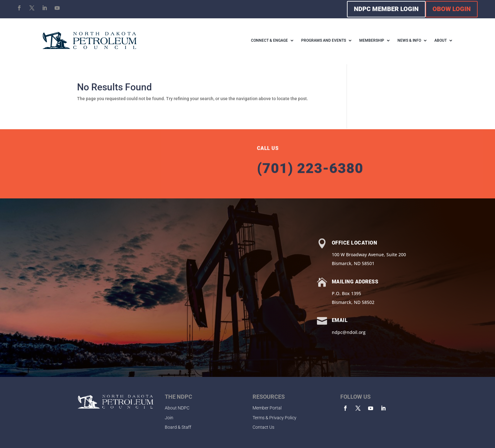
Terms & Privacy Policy (274, 418)
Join (169, 418)
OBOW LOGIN (452, 9)
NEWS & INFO (409, 40)
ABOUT (441, 40)
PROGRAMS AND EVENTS (324, 40)
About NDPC (177, 408)
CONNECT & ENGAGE (269, 40)
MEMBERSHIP (372, 40)
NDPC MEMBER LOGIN (386, 9)
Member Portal (267, 408)
